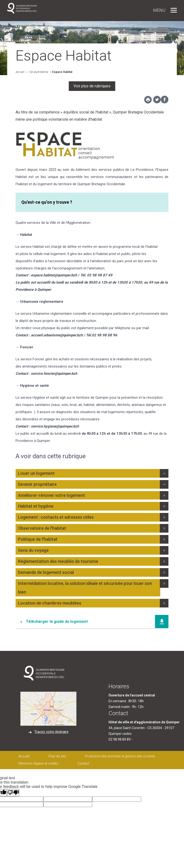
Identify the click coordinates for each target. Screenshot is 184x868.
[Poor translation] (13, 793)
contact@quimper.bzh (150, 739)
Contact (83, 763)
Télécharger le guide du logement (57, 621)
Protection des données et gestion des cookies (120, 756)
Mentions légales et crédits (38, 763)
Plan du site (57, 756)
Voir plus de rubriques (92, 86)
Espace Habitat (62, 72)
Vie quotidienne (38, 72)
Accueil (20, 72)
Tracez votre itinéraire (51, 732)
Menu (159, 10)
